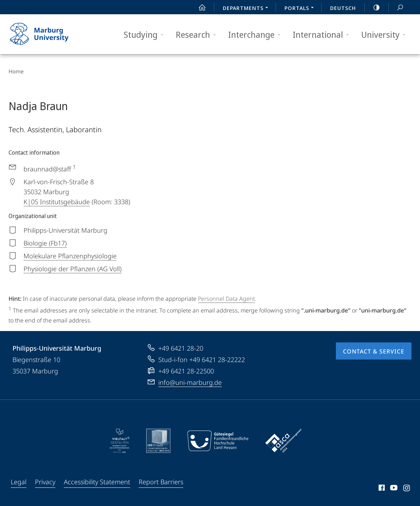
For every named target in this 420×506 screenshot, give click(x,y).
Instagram (407, 489)
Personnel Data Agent (226, 299)
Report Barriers (161, 482)
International (323, 35)
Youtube (393, 489)
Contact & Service (374, 351)
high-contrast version (373, 7)
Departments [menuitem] (247, 9)
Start (198, 7)
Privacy (45, 482)
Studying (146, 35)
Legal (19, 482)
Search (396, 8)
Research (198, 35)
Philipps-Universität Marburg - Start (47, 34)
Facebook (381, 489)
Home (16, 71)
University (386, 35)
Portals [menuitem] (301, 9)
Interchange (257, 35)
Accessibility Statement (97, 482)
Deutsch (343, 8)
